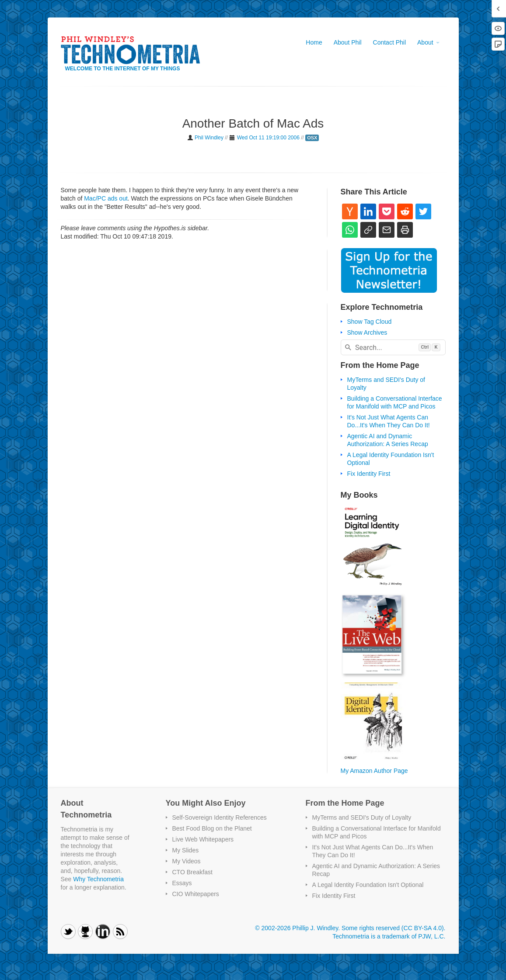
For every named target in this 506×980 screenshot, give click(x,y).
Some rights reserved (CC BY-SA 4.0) (393, 928)
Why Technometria (98, 879)
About (428, 42)
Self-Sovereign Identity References (220, 817)
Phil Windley (209, 138)
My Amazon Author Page (374, 771)
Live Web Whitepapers (203, 839)
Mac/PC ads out (106, 198)
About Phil (348, 42)
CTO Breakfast (192, 872)
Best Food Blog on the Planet (212, 828)
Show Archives (367, 332)
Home (314, 42)
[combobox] (393, 347)
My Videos (187, 861)
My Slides (186, 850)
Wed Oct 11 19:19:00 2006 (268, 138)
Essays (182, 883)
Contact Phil (389, 42)
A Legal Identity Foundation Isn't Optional (368, 885)
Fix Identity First (369, 474)
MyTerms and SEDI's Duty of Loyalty (362, 817)
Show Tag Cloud (370, 322)
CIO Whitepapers (196, 894)
